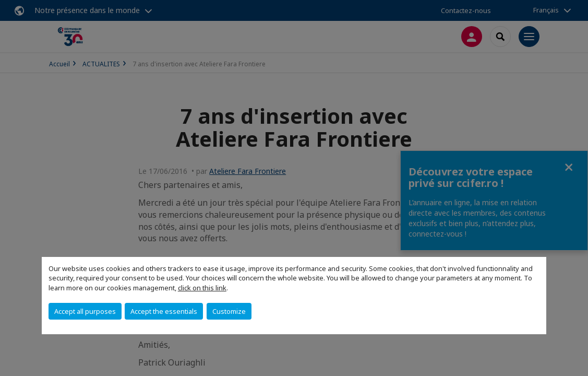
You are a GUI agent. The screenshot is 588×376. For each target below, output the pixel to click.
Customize (229, 311)
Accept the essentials (164, 311)
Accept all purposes (85, 311)
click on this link (202, 288)
